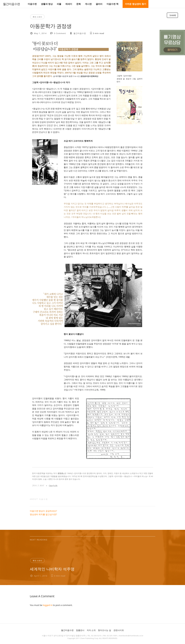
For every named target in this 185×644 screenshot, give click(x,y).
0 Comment (60, 33)
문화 (79, 4)
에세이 (69, 4)
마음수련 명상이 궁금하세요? (43, 511)
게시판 (88, 4)
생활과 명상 (47, 4)
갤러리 (99, 4)
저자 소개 (91, 630)
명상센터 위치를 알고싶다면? (43, 514)
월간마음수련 (11, 4)
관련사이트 (119, 630)
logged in (48, 605)
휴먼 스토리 (37, 17)
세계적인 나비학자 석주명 (52, 569)
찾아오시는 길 (105, 630)
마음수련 (32, 4)
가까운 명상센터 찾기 (136, 4)
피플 (59, 4)
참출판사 (80, 630)
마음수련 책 (113, 4)
